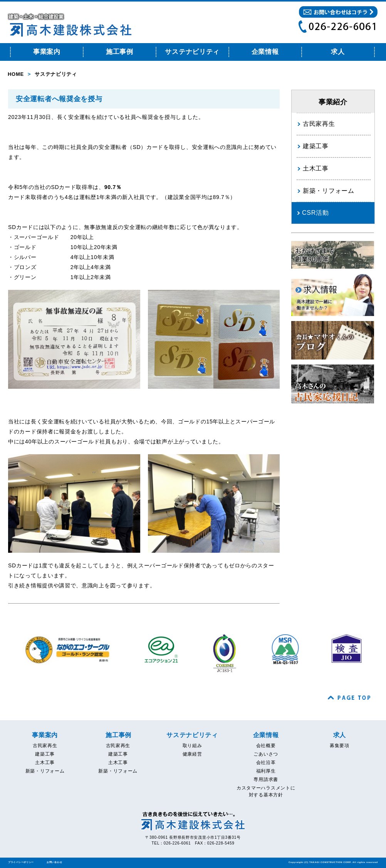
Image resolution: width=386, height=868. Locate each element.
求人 (338, 52)
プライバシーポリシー (21, 862)
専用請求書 (266, 779)
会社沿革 (266, 763)
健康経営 (192, 754)
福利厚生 (266, 771)
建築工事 (316, 146)
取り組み (192, 746)
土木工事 (316, 168)
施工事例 (120, 52)
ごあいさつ (266, 754)
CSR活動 (315, 213)
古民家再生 (319, 124)
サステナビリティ (192, 52)
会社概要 (266, 746)
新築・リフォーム (329, 191)
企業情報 (265, 52)
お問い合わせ (54, 862)
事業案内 (47, 52)
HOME (16, 74)
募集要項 (340, 746)
